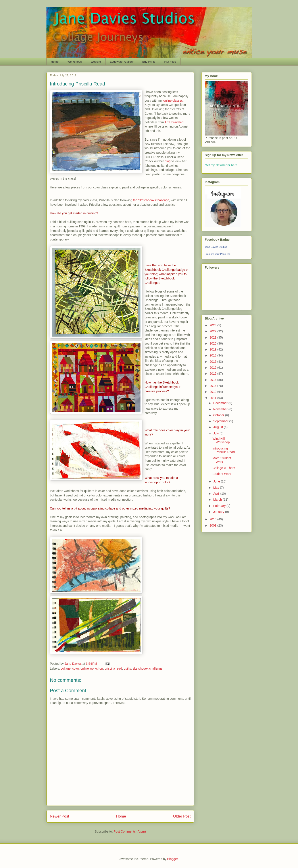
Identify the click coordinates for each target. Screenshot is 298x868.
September (221, 421)
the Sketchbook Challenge (151, 200)
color (76, 668)
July (216, 433)
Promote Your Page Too (218, 254)
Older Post (182, 816)
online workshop (92, 668)
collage (66, 668)
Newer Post (60, 816)
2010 (213, 519)
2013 (213, 386)
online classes (173, 101)
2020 (213, 343)
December (221, 403)
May (217, 488)
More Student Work (222, 460)
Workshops (75, 62)
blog (168, 161)
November (221, 409)
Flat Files (170, 62)
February (220, 506)
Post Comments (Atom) (130, 831)
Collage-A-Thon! (224, 468)
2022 (213, 331)
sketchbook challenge (148, 668)
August (218, 427)
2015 (213, 374)
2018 (213, 355)
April (217, 494)
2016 (213, 368)
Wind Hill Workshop (221, 441)
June (217, 481)
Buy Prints (149, 62)
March (218, 500)
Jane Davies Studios (216, 247)
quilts (127, 668)
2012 (213, 392)
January (219, 512)
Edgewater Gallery (122, 62)
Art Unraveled (174, 122)
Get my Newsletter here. (222, 165)
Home (55, 62)
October (219, 415)
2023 (213, 325)
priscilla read (113, 668)
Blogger (172, 859)
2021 (213, 337)
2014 (213, 380)
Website (96, 62)
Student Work (222, 474)
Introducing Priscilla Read (224, 450)
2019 (213, 349)
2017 (213, 362)
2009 (213, 525)
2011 (213, 398)
